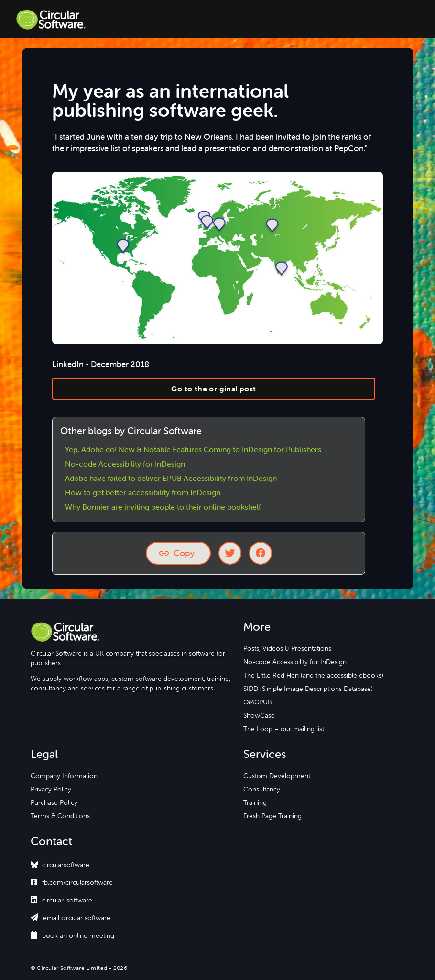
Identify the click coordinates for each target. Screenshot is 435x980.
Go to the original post (213, 389)
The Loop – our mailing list (284, 729)
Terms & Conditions (60, 816)
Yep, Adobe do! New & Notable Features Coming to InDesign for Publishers (193, 449)
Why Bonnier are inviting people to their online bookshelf (163, 507)
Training (255, 802)
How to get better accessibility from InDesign (143, 492)
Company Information (64, 776)
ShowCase (259, 715)
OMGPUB (258, 702)
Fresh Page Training (272, 816)
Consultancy (262, 789)
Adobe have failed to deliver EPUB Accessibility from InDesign (171, 478)
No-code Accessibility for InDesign (125, 464)
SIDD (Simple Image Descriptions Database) (308, 689)
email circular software (71, 918)
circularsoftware (66, 865)
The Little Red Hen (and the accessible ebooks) (313, 675)
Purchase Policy (54, 802)
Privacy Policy (51, 789)
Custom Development (277, 776)
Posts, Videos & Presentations (287, 648)
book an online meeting (72, 935)
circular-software (61, 900)
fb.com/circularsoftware (72, 882)
